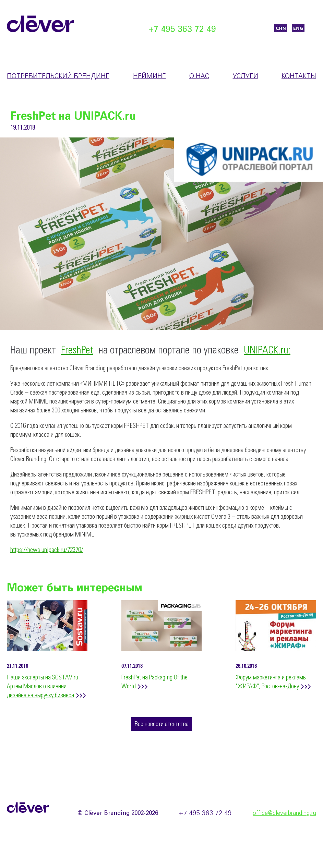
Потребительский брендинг (58, 76)
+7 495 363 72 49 (182, 30)
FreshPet (77, 351)
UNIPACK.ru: (267, 351)
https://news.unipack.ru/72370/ (47, 550)
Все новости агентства (162, 724)
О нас (199, 76)
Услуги (246, 76)
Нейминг (149, 76)
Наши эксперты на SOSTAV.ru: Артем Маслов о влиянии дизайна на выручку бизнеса (43, 687)
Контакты (299, 76)
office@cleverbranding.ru (284, 813)
